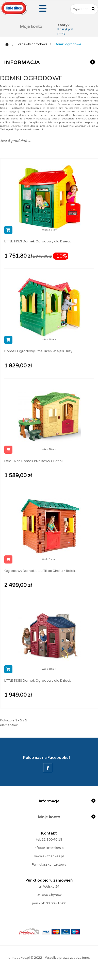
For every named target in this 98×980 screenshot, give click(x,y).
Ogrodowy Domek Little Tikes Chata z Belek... (41, 571)
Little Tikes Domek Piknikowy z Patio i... (35, 461)
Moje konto (31, 27)
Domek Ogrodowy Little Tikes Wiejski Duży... (39, 351)
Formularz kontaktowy (49, 865)
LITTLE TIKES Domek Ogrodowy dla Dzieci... (38, 241)
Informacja (22, 62)
